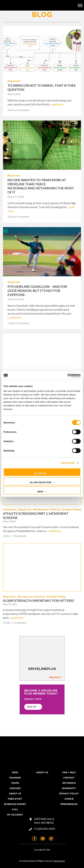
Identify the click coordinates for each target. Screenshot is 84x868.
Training (15, 778)
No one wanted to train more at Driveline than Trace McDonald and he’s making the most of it (41, 186)
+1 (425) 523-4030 (44, 829)
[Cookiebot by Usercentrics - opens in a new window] (67, 375)
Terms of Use (59, 861)
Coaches (15, 788)
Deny (40, 491)
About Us (15, 794)
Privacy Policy (69, 794)
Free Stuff (15, 799)
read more (57, 104)
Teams (15, 783)
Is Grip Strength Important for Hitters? (39, 601)
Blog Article (14, 81)
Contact (69, 778)
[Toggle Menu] (80, 5)
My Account (15, 815)
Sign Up (32, 707)
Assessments (10, 509)
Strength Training (72, 509)
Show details (68, 463)
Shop (15, 772)
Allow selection (40, 482)
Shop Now (55, 677)
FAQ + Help (69, 772)
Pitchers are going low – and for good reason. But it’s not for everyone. (37, 291)
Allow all (40, 473)
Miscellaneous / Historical (47, 509)
